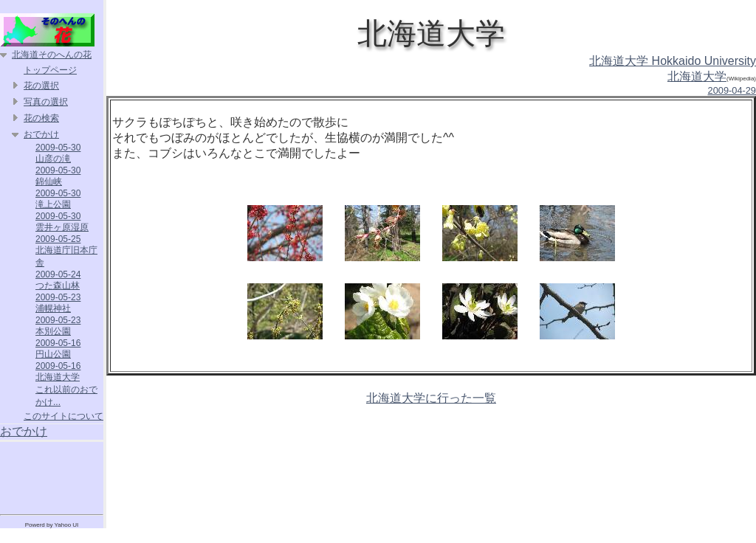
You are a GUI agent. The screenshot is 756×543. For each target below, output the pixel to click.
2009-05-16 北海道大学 (58, 371)
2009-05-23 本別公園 (58, 326)
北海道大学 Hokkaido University (673, 61)
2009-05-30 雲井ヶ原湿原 (62, 222)
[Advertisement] (52, 475)
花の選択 (41, 86)
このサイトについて (63, 416)
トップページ (50, 70)
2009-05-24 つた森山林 (58, 280)
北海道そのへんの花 (52, 55)
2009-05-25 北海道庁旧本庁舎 (66, 251)
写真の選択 (46, 102)
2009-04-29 (732, 90)
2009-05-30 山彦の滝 (58, 153)
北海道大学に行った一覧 (431, 398)
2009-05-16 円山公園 (58, 349)
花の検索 (41, 118)
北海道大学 (697, 76)
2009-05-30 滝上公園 (58, 199)
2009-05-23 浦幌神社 (58, 303)
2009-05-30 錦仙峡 (58, 176)
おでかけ (41, 134)
